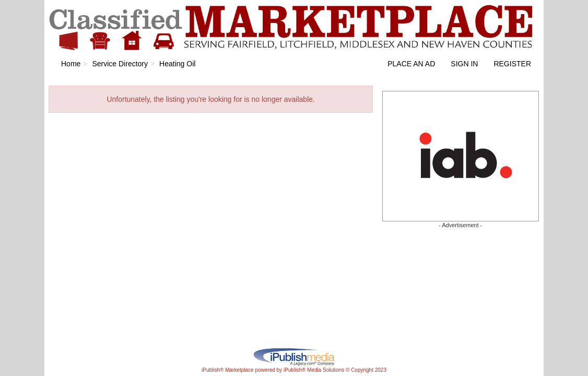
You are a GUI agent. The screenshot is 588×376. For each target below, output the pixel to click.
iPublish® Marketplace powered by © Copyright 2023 (294, 356)
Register (512, 64)
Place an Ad (411, 64)
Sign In (464, 64)
